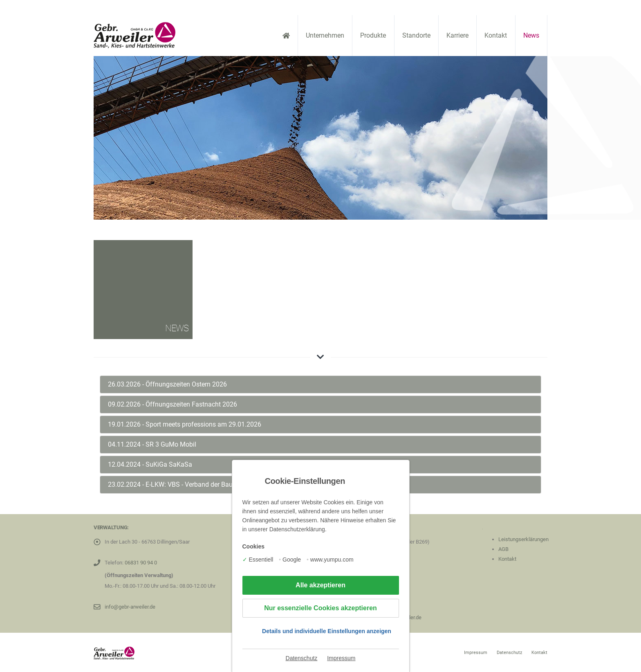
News (531, 35)
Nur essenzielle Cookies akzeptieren (320, 608)
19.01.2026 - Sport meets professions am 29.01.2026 (185, 424)
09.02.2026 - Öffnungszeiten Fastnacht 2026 (173, 404)
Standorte (416, 35)
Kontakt (496, 35)
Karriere (457, 35)
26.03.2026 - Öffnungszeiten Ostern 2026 (167, 384)
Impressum (341, 658)
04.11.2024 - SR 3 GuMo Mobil (152, 444)
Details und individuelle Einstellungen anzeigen (327, 631)
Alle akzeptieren (320, 585)
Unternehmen (325, 35)
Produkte (373, 35)
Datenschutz (302, 658)
